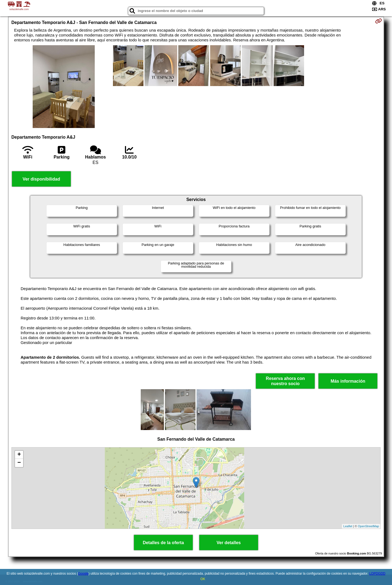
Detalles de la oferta (163, 543)
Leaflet (348, 526)
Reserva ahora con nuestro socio (285, 381)
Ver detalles (229, 543)
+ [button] (19, 455)
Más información (348, 381)
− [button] (19, 463)
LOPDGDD (377, 574)
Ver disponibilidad (41, 179)
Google (83, 574)
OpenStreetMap (369, 526)
